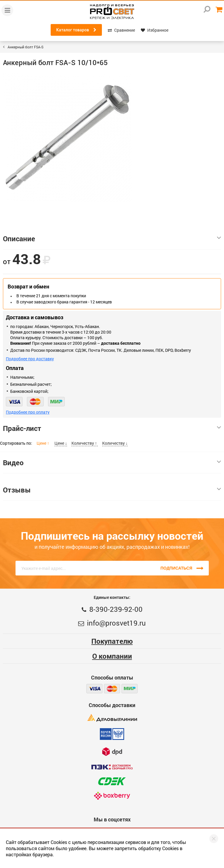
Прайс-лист (112, 428)
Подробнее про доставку (30, 359)
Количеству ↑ (85, 443)
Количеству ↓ (115, 443)
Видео (112, 463)
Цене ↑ (43, 443)
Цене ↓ (61, 443)
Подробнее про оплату (28, 412)
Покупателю (112, 641)
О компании (112, 656)
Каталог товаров (76, 30)
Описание (112, 239)
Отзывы (112, 490)
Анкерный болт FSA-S (25, 47)
